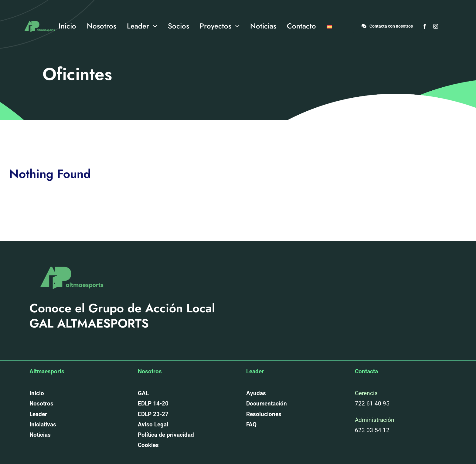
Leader (38, 414)
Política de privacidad (166, 435)
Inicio (37, 393)
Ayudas (256, 393)
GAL (143, 393)
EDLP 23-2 (151, 414)
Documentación (267, 403)
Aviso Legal (153, 424)
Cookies (148, 445)
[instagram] (436, 26)
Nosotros (41, 403)
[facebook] (425, 26)
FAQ (251, 424)
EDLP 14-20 (153, 403)
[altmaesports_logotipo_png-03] (39, 19)
